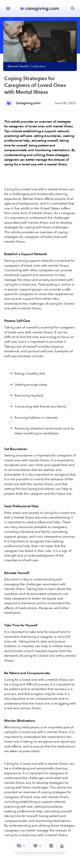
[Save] (51, 846)
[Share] (62, 846)
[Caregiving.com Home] (41, 9)
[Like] (37, 846)
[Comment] (21, 846)
